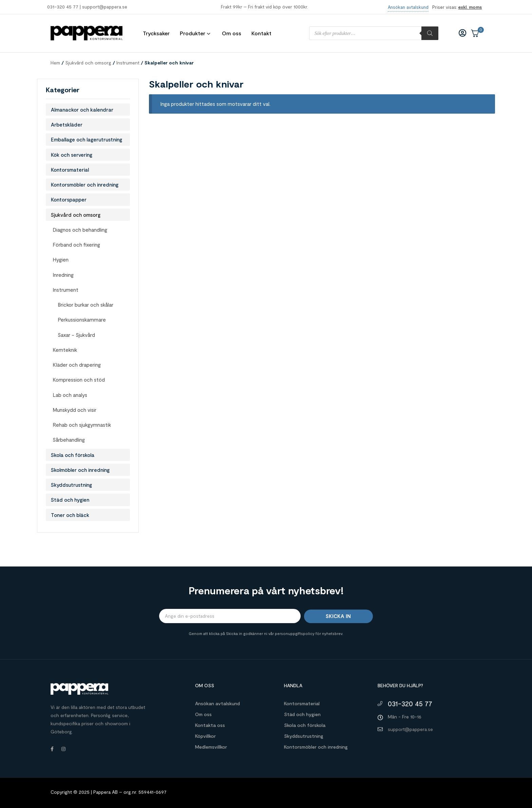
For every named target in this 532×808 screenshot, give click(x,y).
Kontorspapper (69, 199)
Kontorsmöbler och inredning (85, 185)
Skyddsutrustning (71, 485)
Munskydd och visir (74, 410)
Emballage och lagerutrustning (87, 139)
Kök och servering (72, 155)
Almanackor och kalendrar (82, 110)
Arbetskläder (67, 124)
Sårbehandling (69, 440)
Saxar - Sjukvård (76, 335)
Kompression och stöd (79, 380)
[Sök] (430, 33)
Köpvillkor (205, 736)
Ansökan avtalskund (217, 703)
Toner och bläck (70, 515)
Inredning (63, 275)
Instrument (128, 63)
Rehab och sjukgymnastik (82, 425)
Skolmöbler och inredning (80, 470)
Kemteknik (65, 350)
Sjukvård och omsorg (88, 63)
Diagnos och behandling (80, 230)
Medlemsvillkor (211, 747)
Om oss (203, 714)
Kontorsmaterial (70, 170)
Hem (55, 63)
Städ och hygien (70, 500)
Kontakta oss (210, 725)
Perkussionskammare (82, 320)
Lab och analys (70, 395)
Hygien (61, 259)
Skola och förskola (73, 455)
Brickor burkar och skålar (85, 305)
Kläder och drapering (77, 365)
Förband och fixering (76, 245)
